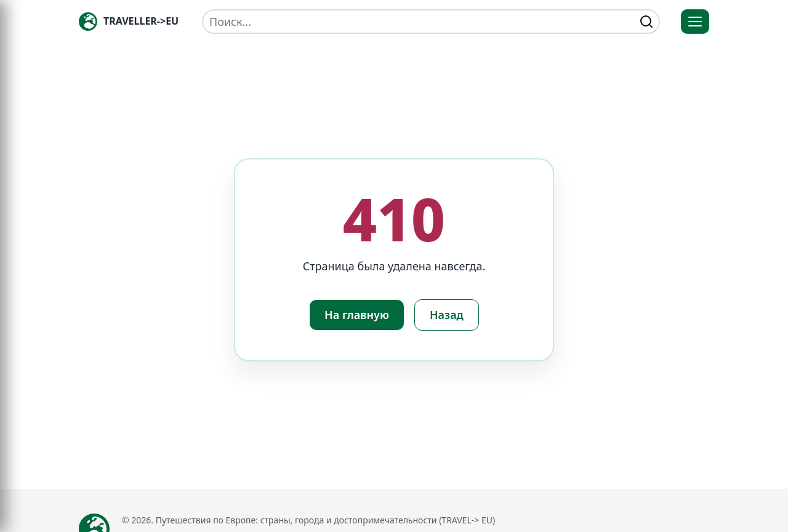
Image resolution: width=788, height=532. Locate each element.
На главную (357, 315)
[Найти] (646, 22)
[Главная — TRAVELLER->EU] (129, 22)
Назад (447, 315)
